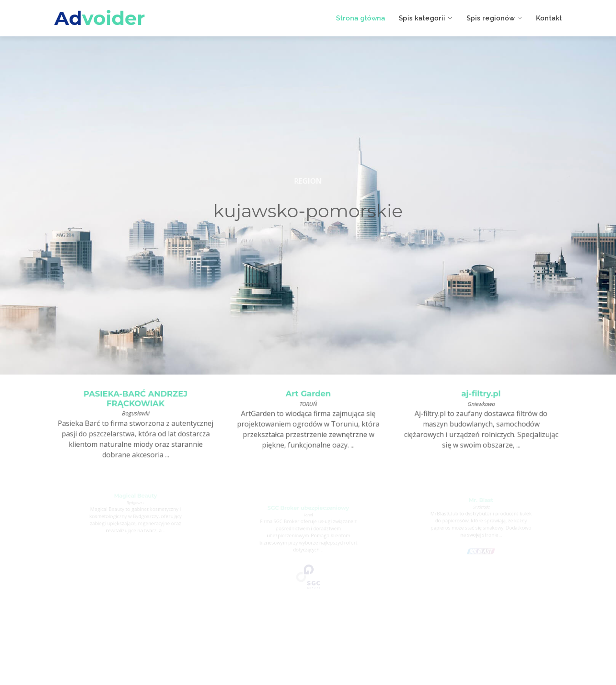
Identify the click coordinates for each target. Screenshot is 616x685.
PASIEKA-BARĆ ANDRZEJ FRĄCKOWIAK (135, 400)
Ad (100, 18)
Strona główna (361, 18)
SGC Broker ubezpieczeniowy (308, 510)
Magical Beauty (135, 497)
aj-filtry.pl (481, 395)
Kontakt (549, 18)
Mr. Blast (481, 502)
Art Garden (308, 395)
